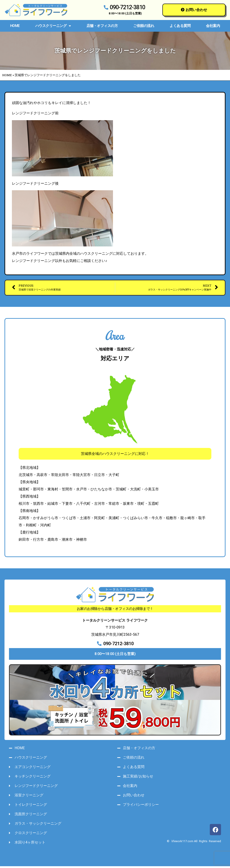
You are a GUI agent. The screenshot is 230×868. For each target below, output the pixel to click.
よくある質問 (180, 26)
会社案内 (213, 26)
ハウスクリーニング (53, 26)
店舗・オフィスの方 (102, 26)
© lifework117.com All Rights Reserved (194, 843)
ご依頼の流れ (144, 26)
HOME (15, 26)
